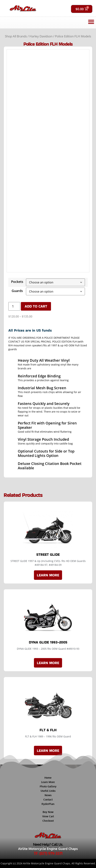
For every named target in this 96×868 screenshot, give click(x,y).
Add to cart (36, 306)
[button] (91, 22)
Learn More (48, 782)
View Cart (48, 816)
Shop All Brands (16, 36)
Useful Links (48, 791)
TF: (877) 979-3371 (48, 853)
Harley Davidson (41, 36)
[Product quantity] (14, 306)
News (48, 795)
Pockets (17, 282)
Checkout (48, 821)
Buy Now (48, 812)
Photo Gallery (48, 786)
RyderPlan (48, 804)
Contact (48, 800)
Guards (17, 291)
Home (48, 778)
